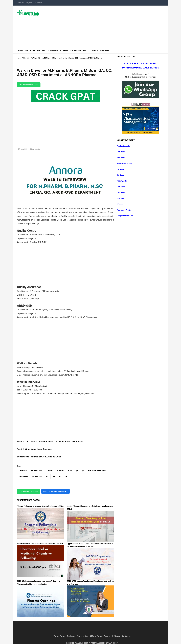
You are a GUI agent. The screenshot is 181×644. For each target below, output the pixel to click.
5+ (66, 476)
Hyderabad (23, 476)
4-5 (60, 476)
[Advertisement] (103, 26)
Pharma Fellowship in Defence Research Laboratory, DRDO (40, 506)
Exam (70, 51)
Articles (21, 3)
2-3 (47, 476)
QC (83, 471)
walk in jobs (37, 476)
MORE (102, 51)
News (47, 51)
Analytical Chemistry (97, 471)
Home (21, 51)
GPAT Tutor (31, 51)
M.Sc (70, 471)
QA (77, 471)
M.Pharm (50, 471)
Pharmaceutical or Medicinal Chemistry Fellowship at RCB (40, 544)
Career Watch (59, 51)
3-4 (54, 476)
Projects (29, 3)
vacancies (23, 471)
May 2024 (27, 58)
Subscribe (113, 51)
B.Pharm (61, 471)
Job (41, 51)
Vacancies (38, 3)
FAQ (92, 51)
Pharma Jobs (37, 471)
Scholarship (81, 51)
